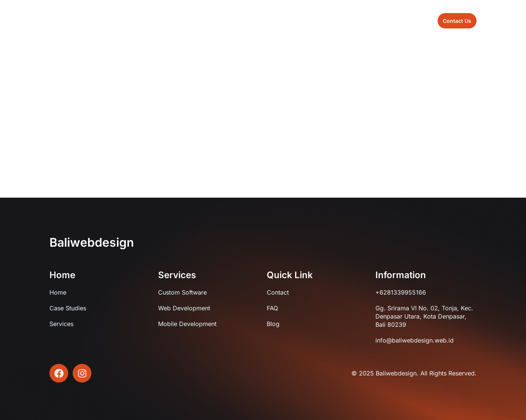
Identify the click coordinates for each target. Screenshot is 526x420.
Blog (294, 20)
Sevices (264, 20)
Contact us (328, 20)
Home (195, 20)
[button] (457, 21)
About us (228, 20)
